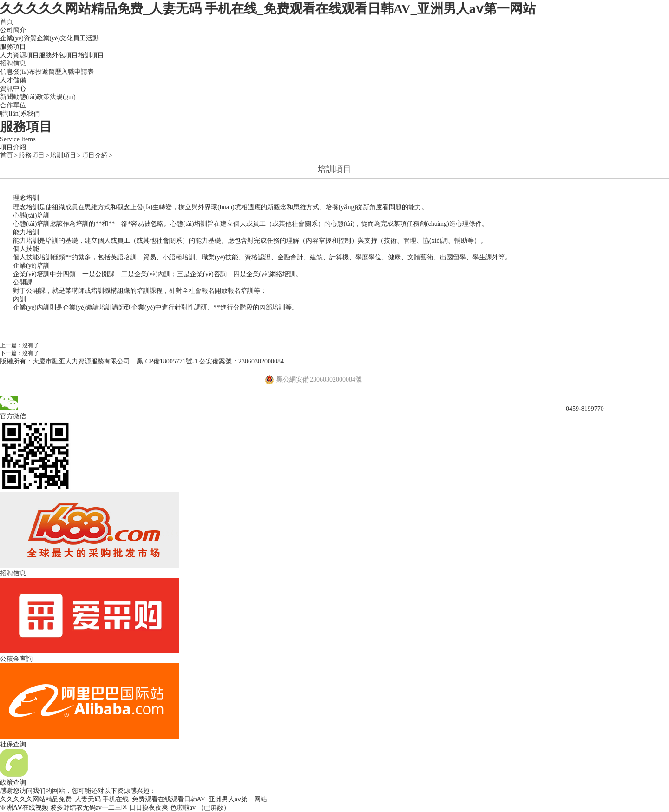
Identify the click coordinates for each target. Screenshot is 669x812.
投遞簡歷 (48, 72)
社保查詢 (13, 744)
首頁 (7, 22)
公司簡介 (13, 30)
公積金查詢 (16, 659)
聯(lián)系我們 (20, 114)
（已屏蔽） (214, 808)
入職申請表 (78, 72)
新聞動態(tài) (18, 97)
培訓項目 (91, 55)
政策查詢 (13, 782)
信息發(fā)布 (18, 72)
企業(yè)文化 (55, 38)
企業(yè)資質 (18, 38)
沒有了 (31, 345)
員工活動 (86, 38)
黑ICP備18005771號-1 (167, 361)
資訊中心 (13, 89)
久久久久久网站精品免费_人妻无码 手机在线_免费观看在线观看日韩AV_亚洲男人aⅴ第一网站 (268, 9)
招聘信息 (13, 63)
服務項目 (13, 47)
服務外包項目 (59, 55)
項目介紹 (13, 147)
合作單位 (13, 105)
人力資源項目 (20, 55)
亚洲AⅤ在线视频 (24, 808)
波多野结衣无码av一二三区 (89, 808)
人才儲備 (13, 80)
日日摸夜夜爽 (149, 808)
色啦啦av (183, 808)
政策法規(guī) (56, 97)
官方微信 (13, 416)
